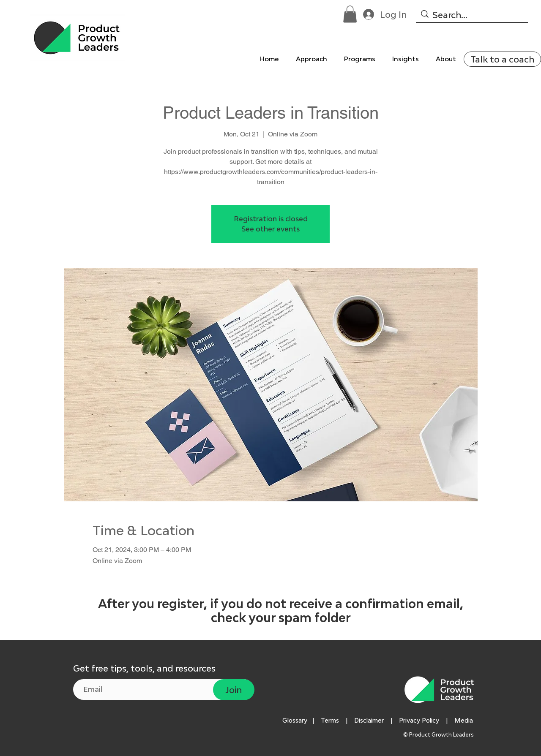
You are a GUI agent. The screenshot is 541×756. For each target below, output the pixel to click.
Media (465, 720)
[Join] (234, 690)
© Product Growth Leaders (439, 735)
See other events (270, 229)
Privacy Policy (419, 720)
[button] (350, 14)
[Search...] (471, 15)
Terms (330, 720)
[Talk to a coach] (502, 59)
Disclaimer (369, 720)
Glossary (295, 720)
